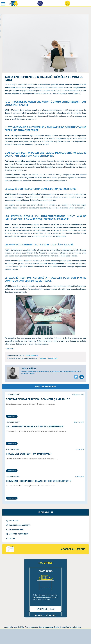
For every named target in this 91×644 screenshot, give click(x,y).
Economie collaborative (20, 525)
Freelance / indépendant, (48, 358)
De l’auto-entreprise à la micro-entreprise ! (35, 427)
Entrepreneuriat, (32, 355)
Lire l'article (12, 416)
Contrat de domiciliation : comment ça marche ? (38, 399)
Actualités (14, 521)
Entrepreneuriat (16, 530)
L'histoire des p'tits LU (19, 534)
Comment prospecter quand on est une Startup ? (39, 481)
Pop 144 (12, 538)
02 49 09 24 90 (68, 4)
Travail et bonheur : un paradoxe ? (29, 454)
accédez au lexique (73, 549)
